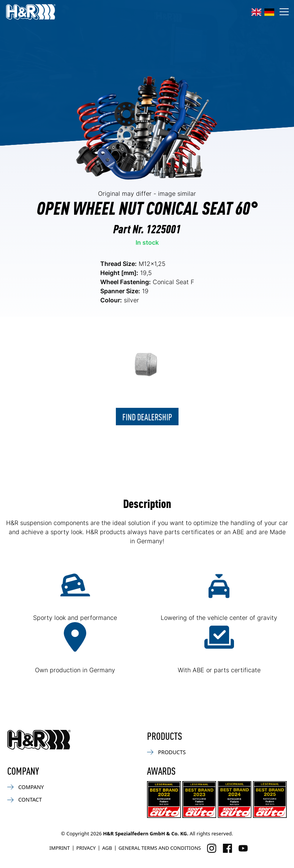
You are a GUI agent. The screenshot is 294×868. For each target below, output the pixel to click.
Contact (24, 800)
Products (166, 752)
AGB (107, 848)
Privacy (86, 848)
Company (25, 787)
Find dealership (147, 417)
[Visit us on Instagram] (212, 848)
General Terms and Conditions (160, 848)
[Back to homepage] (39, 740)
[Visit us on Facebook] (227, 848)
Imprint (60, 848)
